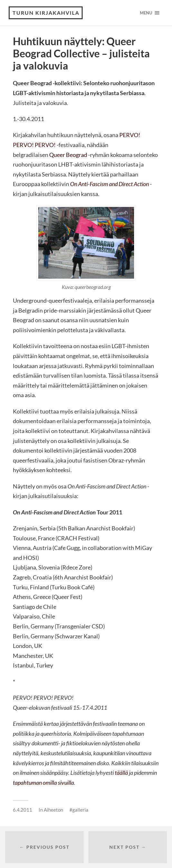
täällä (121, 773)
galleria (80, 810)
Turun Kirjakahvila (46, 13)
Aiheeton (53, 810)
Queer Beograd (68, 155)
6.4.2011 (23, 810)
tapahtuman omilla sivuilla (43, 782)
